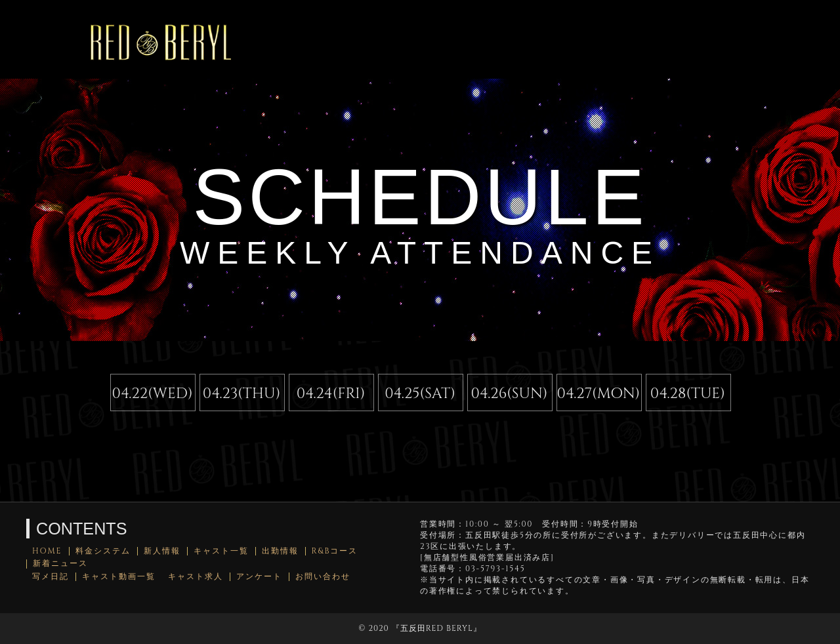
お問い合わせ (323, 577)
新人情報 (162, 551)
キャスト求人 (196, 577)
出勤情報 (280, 551)
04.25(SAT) (420, 393)
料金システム (103, 551)
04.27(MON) (599, 393)
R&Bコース (335, 551)
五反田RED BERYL (437, 628)
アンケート (259, 577)
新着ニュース (60, 564)
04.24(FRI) (331, 393)
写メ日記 (51, 577)
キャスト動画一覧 (119, 577)
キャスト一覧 (221, 551)
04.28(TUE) (688, 393)
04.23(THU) (242, 393)
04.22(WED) (153, 393)
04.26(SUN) (509, 393)
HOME (47, 551)
